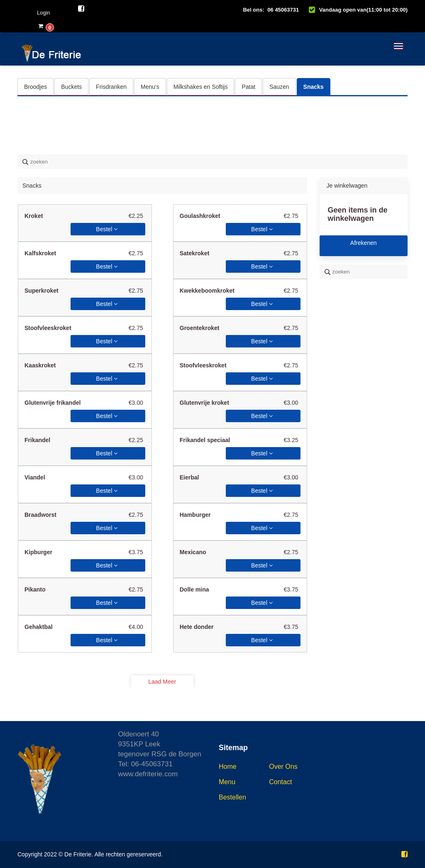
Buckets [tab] (71, 87)
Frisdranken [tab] (111, 87)
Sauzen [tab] (279, 87)
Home (228, 767)
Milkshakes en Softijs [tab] (201, 87)
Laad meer (162, 682)
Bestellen (232, 797)
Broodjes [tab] (35, 87)
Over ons (283, 767)
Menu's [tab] (150, 87)
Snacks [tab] (314, 87)
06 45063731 (283, 10)
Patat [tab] (248, 87)
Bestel (107, 229)
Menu (227, 782)
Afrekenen (364, 243)
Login (44, 13)
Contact (280, 782)
